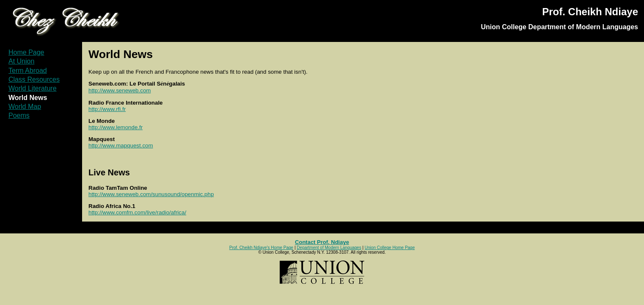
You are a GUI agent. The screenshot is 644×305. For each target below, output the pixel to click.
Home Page (26, 52)
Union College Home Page (390, 248)
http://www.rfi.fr (107, 109)
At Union (21, 61)
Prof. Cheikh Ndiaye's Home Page (261, 248)
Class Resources (34, 79)
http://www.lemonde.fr (116, 127)
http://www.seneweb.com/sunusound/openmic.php (151, 194)
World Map (25, 107)
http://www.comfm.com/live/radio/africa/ (137, 212)
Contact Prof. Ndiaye (322, 242)
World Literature (33, 88)
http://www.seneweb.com (120, 90)
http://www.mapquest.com (121, 146)
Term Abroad (28, 71)
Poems (19, 115)
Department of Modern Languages (329, 248)
